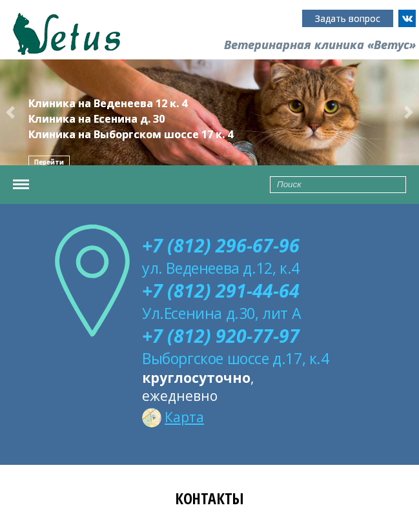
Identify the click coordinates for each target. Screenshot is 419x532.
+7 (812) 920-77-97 (221, 336)
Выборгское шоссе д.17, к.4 (236, 358)
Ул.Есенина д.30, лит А (221, 313)
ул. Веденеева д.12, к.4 (221, 268)
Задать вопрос (348, 18)
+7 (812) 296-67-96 (221, 245)
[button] (10, 112)
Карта (173, 417)
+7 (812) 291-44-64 (221, 291)
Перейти (49, 162)
